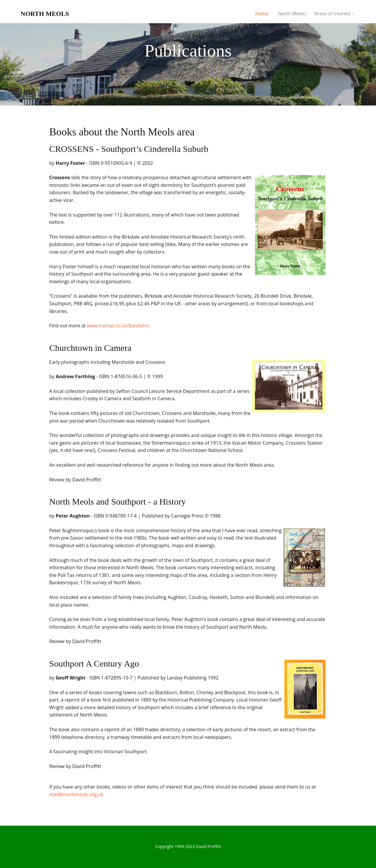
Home (262, 14)
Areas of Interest (333, 14)
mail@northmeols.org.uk (76, 796)
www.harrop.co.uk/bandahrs (118, 327)
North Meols (292, 14)
